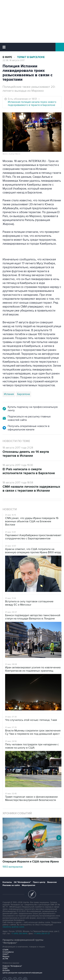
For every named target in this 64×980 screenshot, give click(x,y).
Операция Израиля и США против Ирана (31, 862)
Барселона (24, 394)
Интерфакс (32, 47)
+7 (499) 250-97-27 (42, 934)
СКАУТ (5, 954)
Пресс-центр (39, 882)
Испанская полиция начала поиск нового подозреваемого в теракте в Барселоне (32, 103)
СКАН (5, 968)
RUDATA (6, 971)
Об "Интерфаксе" (22, 882)
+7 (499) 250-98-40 (19, 934)
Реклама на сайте (11, 885)
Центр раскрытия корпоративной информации (22, 973)
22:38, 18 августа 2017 (14, 60)
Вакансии (52, 882)
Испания (9, 394)
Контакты (7, 882)
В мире (7, 57)
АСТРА (5, 959)
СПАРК (6, 950)
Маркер (6, 956)
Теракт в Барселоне (31, 57)
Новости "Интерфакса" (12, 966)
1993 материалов (13, 867)
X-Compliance (8, 952)
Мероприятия (29, 885)
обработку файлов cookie (13, 927)
